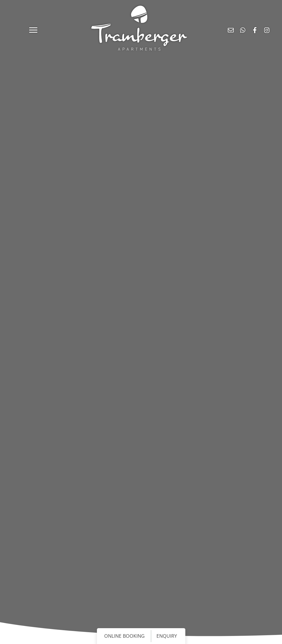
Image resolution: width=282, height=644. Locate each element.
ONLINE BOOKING (124, 636)
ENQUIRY (167, 636)
